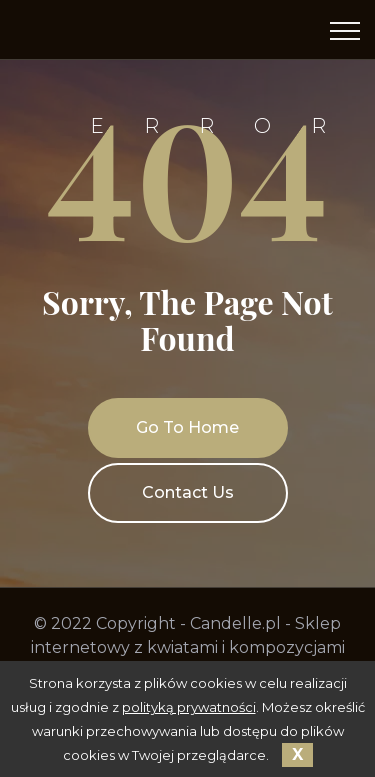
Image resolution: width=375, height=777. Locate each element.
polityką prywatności (189, 707)
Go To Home (187, 427)
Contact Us (188, 492)
